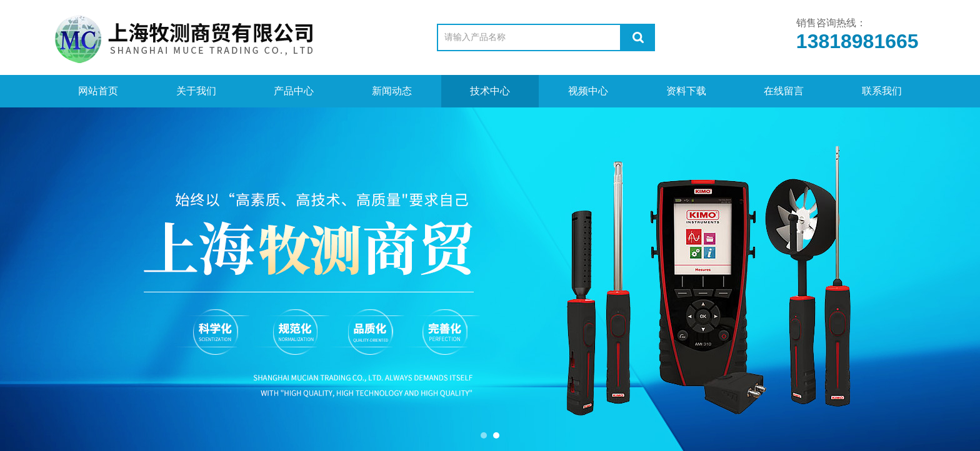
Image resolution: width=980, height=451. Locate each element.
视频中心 (588, 91)
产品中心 (294, 91)
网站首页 (98, 91)
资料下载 (686, 91)
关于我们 (196, 91)
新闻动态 (392, 91)
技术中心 (490, 91)
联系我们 (882, 91)
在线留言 (784, 91)
